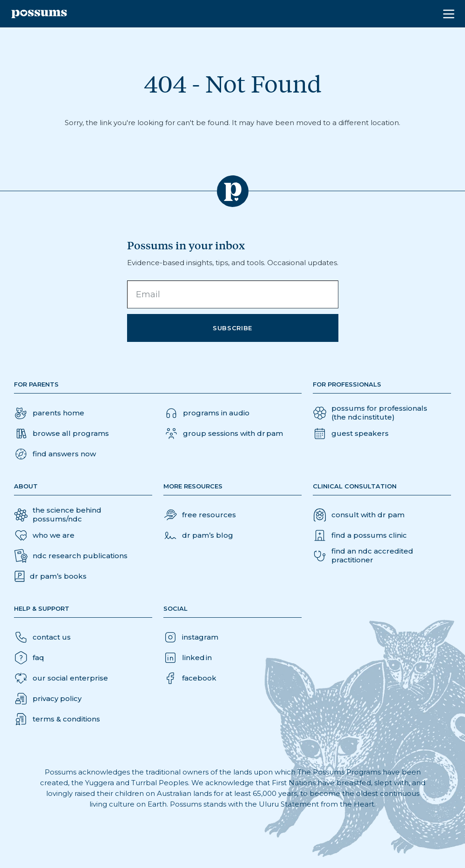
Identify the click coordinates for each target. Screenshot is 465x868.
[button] (55, 454)
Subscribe (232, 328)
